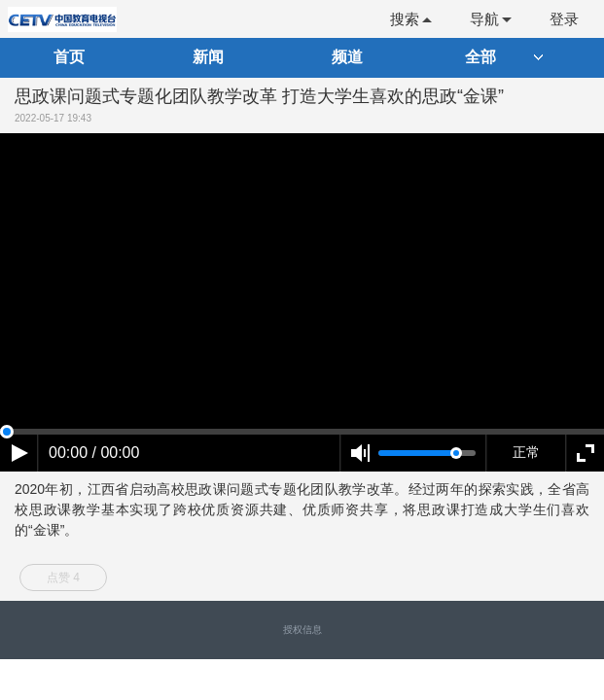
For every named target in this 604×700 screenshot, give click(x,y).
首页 (69, 57)
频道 (347, 57)
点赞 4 (63, 577)
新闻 (208, 57)
